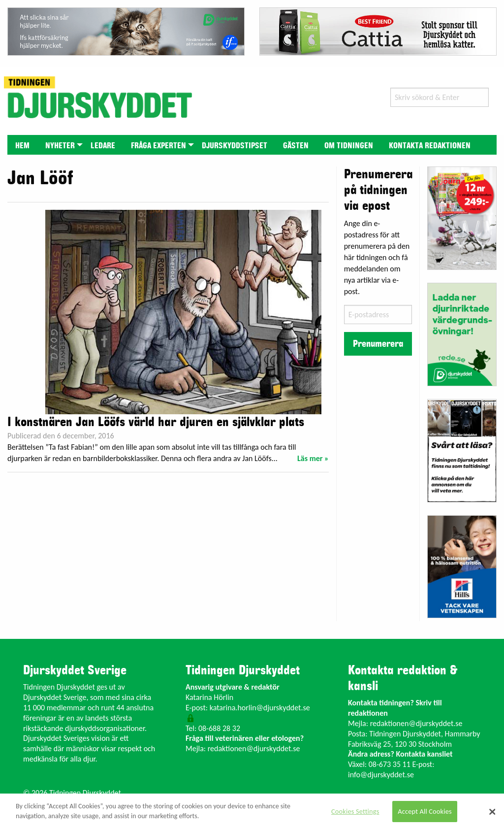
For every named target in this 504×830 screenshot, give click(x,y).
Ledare (103, 146)
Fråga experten (158, 146)
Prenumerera (378, 344)
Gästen (296, 146)
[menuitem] (22, 145)
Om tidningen (349, 146)
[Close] (492, 812)
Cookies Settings (355, 811)
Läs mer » (313, 458)
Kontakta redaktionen (430, 146)
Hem (22, 146)
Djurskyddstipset (235, 146)
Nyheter (60, 146)
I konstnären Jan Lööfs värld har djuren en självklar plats (156, 422)
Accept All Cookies (425, 811)
